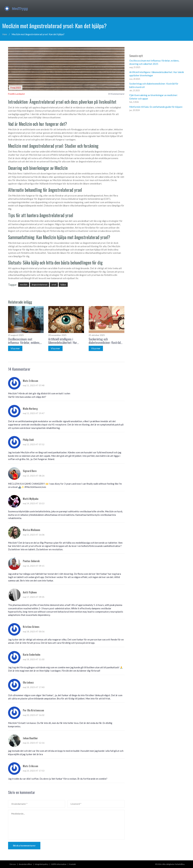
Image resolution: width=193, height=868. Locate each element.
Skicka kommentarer (24, 846)
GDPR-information (59, 864)
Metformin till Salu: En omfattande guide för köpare (156, 107)
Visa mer (15, 348)
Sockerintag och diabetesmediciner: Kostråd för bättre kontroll (105, 341)
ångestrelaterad (40, 284)
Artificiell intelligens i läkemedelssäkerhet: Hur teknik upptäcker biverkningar (66, 341)
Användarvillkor (25, 864)
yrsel (54, 284)
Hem (5, 34)
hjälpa (63, 284)
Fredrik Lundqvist (16, 94)
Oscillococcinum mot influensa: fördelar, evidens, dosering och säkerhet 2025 (25, 341)
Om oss (13, 864)
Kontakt (73, 864)
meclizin (24, 284)
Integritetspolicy (42, 864)
